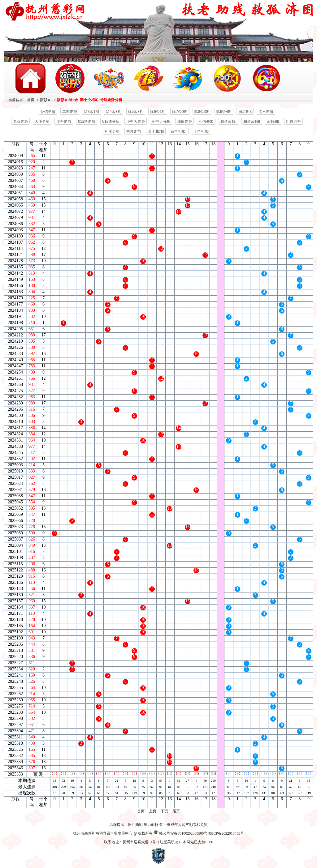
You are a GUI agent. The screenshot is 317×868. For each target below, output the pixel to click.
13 (170, 774)
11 (152, 774)
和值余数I (228, 122)
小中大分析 (161, 122)
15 (188, 774)
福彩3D (46, 100)
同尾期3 (245, 112)
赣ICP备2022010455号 (226, 833)
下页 (164, 811)
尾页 (176, 811)
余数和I (273, 122)
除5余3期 (136, 112)
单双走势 (20, 122)
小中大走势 (136, 122)
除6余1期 (158, 112)
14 (179, 774)
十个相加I (201, 131)
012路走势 (87, 122)
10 (143, 774)
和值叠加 (206, 122)
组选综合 (293, 122)
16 (196, 774)
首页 (31, 100)
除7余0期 (180, 112)
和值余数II (252, 122)
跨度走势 (134, 131)
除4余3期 (113, 112)
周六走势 (266, 112)
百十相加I (156, 131)
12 (161, 774)
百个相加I (178, 131)
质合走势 (64, 122)
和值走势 (185, 122)
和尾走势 (112, 131)
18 (213, 774)
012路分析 (111, 122)
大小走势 (42, 122)
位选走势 (48, 112)
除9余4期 (224, 112)
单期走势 (70, 112)
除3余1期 (91, 112)
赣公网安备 (168, 833)
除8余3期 (202, 112)
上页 (153, 811)
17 (205, 774)
